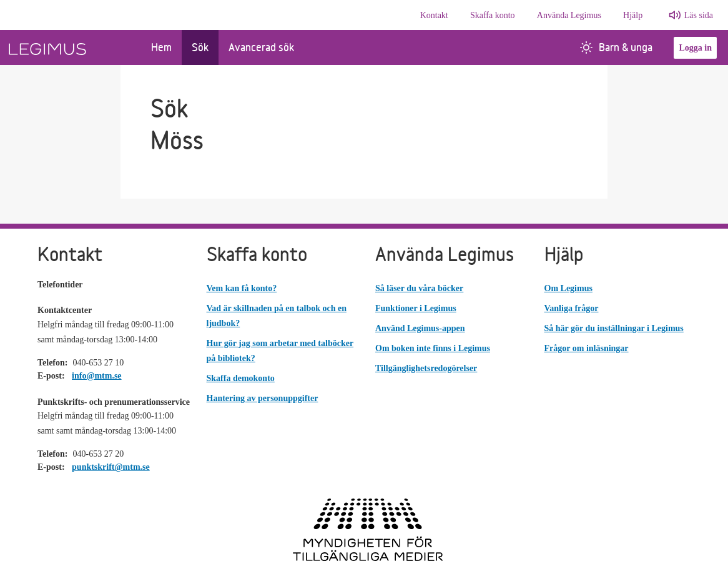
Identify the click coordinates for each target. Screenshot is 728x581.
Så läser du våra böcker (419, 288)
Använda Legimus (569, 15)
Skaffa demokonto (241, 378)
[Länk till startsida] (71, 47)
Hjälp (633, 15)
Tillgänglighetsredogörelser (426, 368)
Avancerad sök (261, 47)
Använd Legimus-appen (420, 328)
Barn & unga (616, 47)
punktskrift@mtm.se (111, 467)
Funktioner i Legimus (416, 308)
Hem (161, 47)
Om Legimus (568, 288)
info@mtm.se (97, 376)
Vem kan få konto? (242, 288)
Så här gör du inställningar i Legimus (614, 328)
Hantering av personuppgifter (263, 398)
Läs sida (699, 15)
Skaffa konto (493, 15)
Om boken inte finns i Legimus (433, 348)
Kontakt (434, 15)
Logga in (695, 48)
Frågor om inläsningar (587, 348)
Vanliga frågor (572, 308)
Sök (200, 47)
